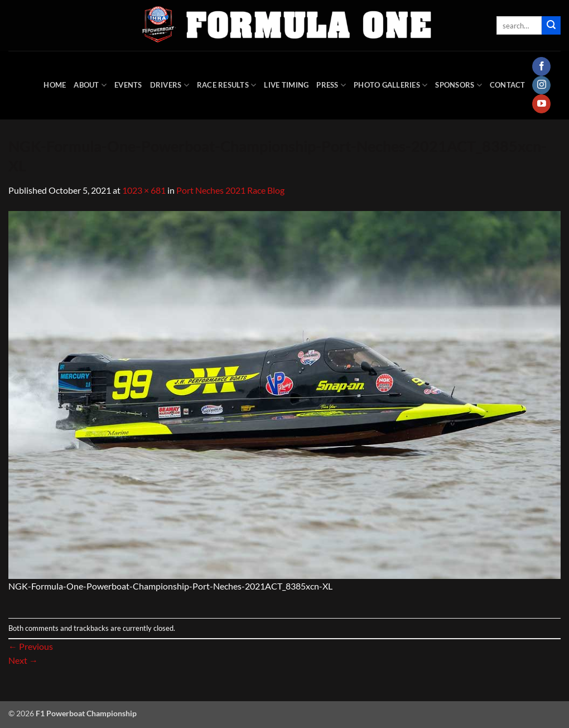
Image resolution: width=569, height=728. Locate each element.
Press (331, 85)
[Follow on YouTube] (541, 104)
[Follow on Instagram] (541, 85)
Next (23, 660)
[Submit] (551, 26)
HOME (55, 85)
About (90, 85)
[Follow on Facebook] (541, 66)
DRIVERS (170, 85)
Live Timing (286, 85)
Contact (508, 85)
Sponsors (459, 85)
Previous (31, 646)
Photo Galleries (390, 85)
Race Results (227, 85)
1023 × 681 (144, 190)
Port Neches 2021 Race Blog (230, 190)
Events (128, 85)
